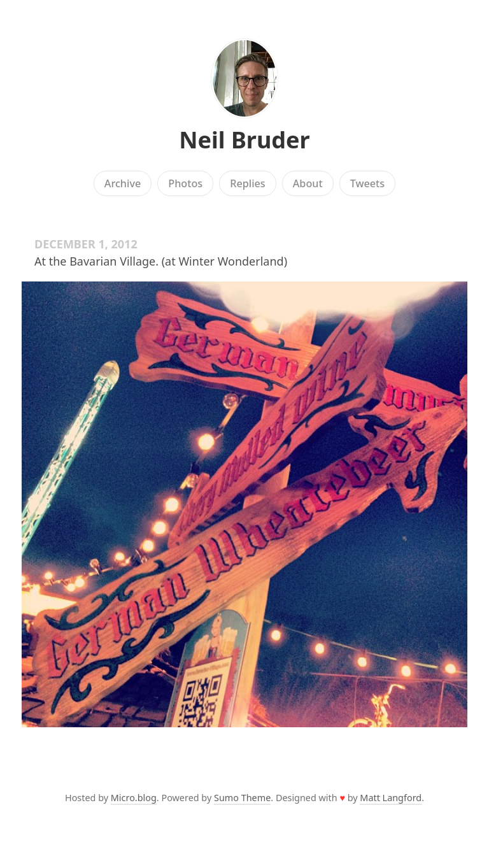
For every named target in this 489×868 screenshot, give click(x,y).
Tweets (368, 183)
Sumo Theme (242, 798)
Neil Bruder (244, 140)
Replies (247, 183)
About (308, 183)
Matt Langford (391, 798)
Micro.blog (134, 798)
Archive (123, 183)
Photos (185, 183)
